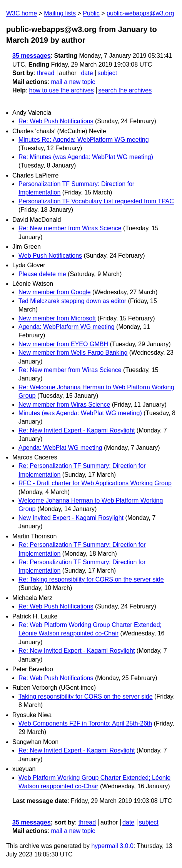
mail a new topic (73, 82)
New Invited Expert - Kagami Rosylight (71, 518)
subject (107, 73)
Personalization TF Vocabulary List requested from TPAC (96, 201)
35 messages (32, 56)
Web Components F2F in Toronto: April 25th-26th (85, 723)
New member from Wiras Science (64, 405)
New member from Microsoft (57, 318)
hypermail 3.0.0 (112, 846)
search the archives (125, 90)
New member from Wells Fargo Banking (73, 353)
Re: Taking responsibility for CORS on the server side (91, 579)
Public (91, 13)
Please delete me (42, 274)
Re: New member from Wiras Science (70, 228)
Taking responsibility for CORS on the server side (86, 696)
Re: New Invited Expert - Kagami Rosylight (77, 430)
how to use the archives (62, 90)
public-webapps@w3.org (140, 13)
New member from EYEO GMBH (63, 344)
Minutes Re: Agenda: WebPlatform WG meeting (84, 140)
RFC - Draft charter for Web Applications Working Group (95, 483)
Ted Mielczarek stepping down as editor (72, 301)
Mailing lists (60, 13)
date (87, 73)
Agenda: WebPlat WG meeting (60, 448)
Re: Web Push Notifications (56, 121)
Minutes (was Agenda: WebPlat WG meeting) (80, 413)
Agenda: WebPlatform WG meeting (67, 327)
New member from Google (55, 292)
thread (46, 73)
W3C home (22, 13)
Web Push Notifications (50, 256)
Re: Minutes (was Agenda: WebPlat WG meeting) (86, 157)
